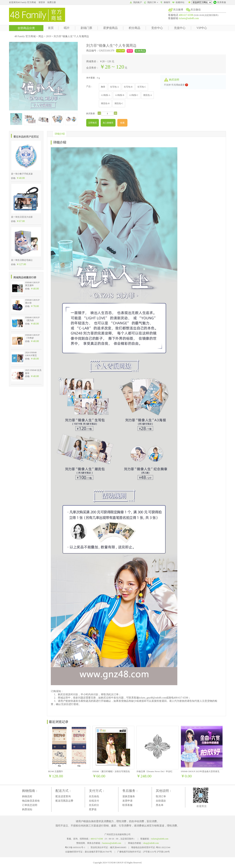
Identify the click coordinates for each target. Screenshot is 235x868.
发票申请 (127, 801)
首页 (51, 28)
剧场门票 (86, 28)
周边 (41, 36)
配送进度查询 (63, 796)
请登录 (42, 2)
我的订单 (151, 2)
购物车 (165, 3)
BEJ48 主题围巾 (56, 771)
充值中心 (180, 28)
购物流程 (27, 796)
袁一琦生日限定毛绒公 (22, 260)
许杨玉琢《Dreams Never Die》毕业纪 (154, 771)
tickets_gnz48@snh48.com (153, 698)
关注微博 (178, 10)
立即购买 (93, 123)
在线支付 (94, 801)
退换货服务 (129, 796)
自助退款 (161, 801)
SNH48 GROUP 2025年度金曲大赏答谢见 (200, 771)
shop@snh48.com (151, 843)
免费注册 (52, 2)
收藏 (122, 123)
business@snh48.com (112, 843)
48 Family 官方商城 (25, 36)
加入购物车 (108, 123)
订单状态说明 (30, 805)
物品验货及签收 (31, 801)
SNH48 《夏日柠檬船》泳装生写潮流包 (111, 771)
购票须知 (27, 809)
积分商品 (134, 28)
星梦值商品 (110, 28)
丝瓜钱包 (94, 796)
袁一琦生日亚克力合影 (22, 217)
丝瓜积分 (94, 805)
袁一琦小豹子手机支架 (22, 174)
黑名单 (160, 805)
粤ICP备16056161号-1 (75, 847)
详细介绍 (60, 134)
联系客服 (220, 3)
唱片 (67, 28)
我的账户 (136, 3)
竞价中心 (157, 28)
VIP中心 (202, 28)
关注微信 (196, 10)
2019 (48, 36)
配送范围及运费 (64, 801)
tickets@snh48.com (189, 18)
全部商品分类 (26, 28)
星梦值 (93, 809)
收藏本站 (178, 3)
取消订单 (161, 796)
